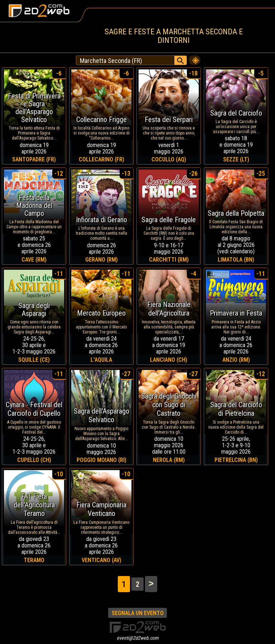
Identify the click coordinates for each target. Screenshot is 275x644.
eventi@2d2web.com (138, 638)
